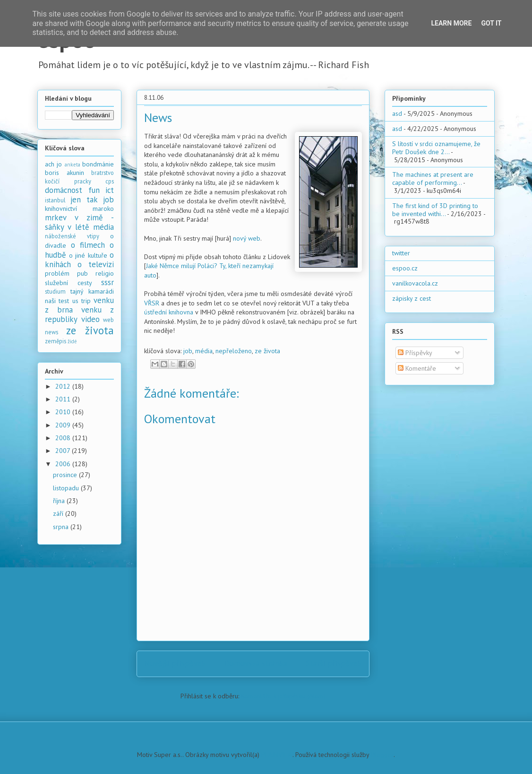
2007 (64, 451)
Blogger (382, 755)
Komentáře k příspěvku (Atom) (283, 696)
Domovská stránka (256, 663)
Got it (491, 23)
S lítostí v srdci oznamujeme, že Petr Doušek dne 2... (436, 148)
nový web (247, 238)
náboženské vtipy (72, 236)
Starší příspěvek (334, 663)
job (188, 351)
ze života (267, 351)
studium (55, 291)
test (64, 301)
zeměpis (56, 341)
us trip (82, 301)
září (59, 513)
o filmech (88, 245)
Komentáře (417, 368)
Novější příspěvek (175, 663)
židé (72, 341)
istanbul (55, 200)
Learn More (451, 23)
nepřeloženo (234, 351)
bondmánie (98, 164)
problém (57, 273)
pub (82, 273)
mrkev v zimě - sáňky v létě (79, 222)
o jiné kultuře (88, 255)
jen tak (84, 200)
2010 (64, 412)
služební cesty (69, 283)
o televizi (96, 264)
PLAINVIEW (277, 755)
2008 (64, 438)
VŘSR (152, 303)
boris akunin (64, 173)
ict (110, 190)
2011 (64, 399)
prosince (66, 475)
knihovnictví (61, 209)
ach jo (53, 164)
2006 (64, 464)
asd (397, 113)
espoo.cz (405, 268)
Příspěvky (415, 353)
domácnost (64, 190)
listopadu (67, 488)
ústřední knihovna (169, 312)
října (60, 501)
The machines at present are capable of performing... (433, 178)
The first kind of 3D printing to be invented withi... (435, 210)
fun (94, 190)
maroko (103, 209)
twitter (401, 253)
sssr (107, 282)
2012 (64, 386)
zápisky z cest (412, 298)
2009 (64, 425)
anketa (73, 165)
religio (105, 273)
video (90, 319)
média (204, 351)
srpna (62, 527)
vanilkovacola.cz (415, 283)
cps (110, 181)
